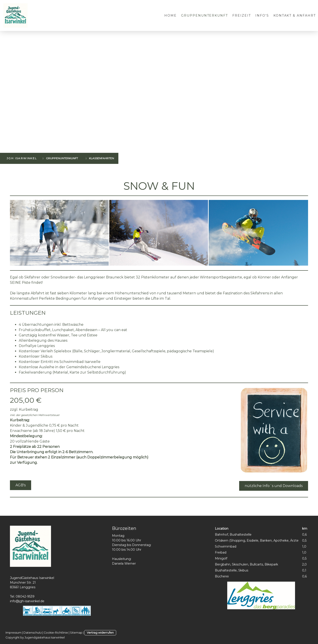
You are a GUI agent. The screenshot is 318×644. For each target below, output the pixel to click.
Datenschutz (33, 633)
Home (170, 15)
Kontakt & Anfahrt (295, 15)
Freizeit (242, 15)
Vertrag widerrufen (100, 633)
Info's (262, 15)
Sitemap (76, 633)
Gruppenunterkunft (204, 15)
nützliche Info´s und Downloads (274, 486)
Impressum (13, 633)
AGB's (21, 485)
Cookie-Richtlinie (56, 633)
